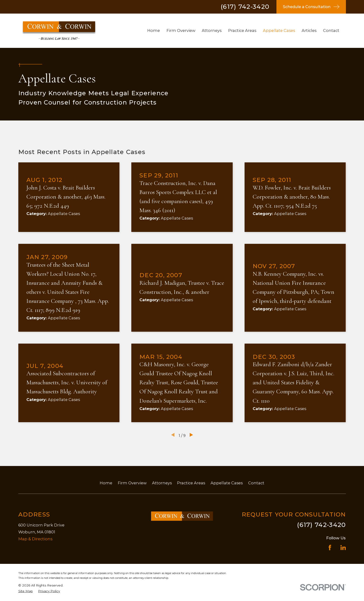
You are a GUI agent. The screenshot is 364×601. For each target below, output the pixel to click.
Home (106, 483)
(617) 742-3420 (245, 7)
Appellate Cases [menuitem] (279, 30)
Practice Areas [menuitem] (242, 30)
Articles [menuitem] (309, 30)
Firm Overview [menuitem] (181, 30)
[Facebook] (330, 548)
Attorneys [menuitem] (212, 30)
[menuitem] (26, 591)
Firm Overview (132, 483)
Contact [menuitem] (331, 30)
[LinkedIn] (343, 548)
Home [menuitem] (154, 30)
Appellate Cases (227, 483)
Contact (256, 483)
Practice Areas (191, 483)
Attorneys (162, 483)
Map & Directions (35, 539)
